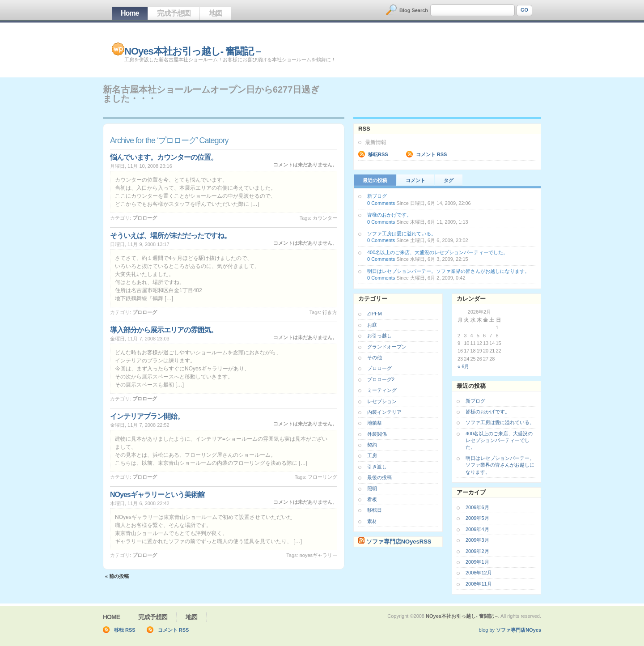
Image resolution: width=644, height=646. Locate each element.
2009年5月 (477, 518)
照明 (372, 489)
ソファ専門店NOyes (519, 630)
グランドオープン (387, 347)
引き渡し (377, 467)
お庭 (372, 325)
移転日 (375, 510)
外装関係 (377, 434)
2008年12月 (479, 573)
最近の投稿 (375, 180)
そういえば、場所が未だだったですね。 (170, 236)
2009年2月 (477, 551)
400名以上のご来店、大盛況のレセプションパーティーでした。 (438, 252)
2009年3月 (477, 540)
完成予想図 (174, 13)
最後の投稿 (379, 477)
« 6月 (463, 366)
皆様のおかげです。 (389, 215)
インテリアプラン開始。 (147, 416)
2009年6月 (477, 507)
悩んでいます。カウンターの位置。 (164, 157)
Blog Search (414, 10)
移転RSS (378, 154)
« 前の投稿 (117, 576)
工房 (372, 455)
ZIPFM (375, 314)
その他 (375, 357)
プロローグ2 (381, 379)
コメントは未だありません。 (305, 165)
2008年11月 (479, 584)
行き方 (330, 312)
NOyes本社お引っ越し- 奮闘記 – (193, 51)
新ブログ (377, 196)
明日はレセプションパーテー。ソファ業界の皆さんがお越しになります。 (448, 271)
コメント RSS (432, 154)
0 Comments (381, 203)
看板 (372, 499)
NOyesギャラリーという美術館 (157, 495)
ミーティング (382, 390)
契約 (372, 445)
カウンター (325, 218)
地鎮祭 (375, 423)
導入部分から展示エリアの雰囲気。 (164, 330)
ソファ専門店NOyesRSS (399, 542)
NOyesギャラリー (318, 555)
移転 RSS (125, 630)
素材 (372, 521)
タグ (449, 180)
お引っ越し (379, 336)
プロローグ (145, 218)
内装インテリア (384, 412)
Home (130, 13)
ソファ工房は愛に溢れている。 (402, 234)
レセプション (382, 401)
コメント (415, 180)
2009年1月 (477, 562)
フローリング (322, 477)
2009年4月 (477, 529)
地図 (216, 13)
